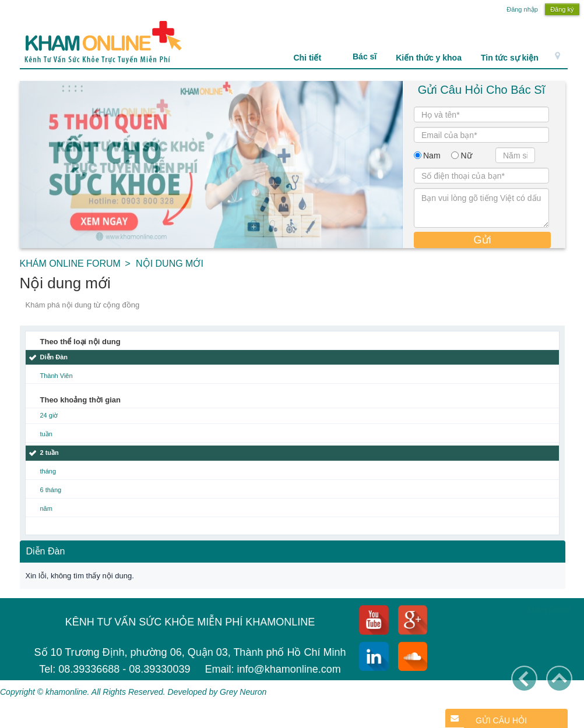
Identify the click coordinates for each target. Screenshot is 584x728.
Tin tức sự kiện (510, 58)
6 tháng (51, 490)
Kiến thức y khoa (429, 58)
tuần (46, 434)
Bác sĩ (365, 56)
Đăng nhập (522, 9)
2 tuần (50, 453)
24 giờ (49, 415)
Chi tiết (313, 58)
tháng (48, 471)
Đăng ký (562, 9)
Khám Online (549, 609)
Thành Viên (57, 376)
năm (46, 508)
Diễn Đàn (54, 357)
